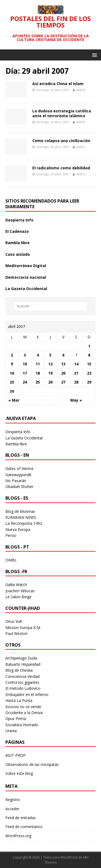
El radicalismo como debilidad (61, 168)
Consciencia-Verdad (22, 676)
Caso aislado (18, 254)
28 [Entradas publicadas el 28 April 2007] (76, 382)
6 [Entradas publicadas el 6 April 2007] (63, 355)
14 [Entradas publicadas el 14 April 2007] (76, 364)
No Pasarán (16, 481)
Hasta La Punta (19, 700)
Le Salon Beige (18, 597)
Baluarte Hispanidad (23, 664)
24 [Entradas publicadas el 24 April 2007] (25, 382)
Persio (11, 535)
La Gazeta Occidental (26, 289)
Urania (11, 731)
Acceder (12, 809)
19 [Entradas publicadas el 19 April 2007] (50, 373)
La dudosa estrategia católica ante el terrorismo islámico (62, 113)
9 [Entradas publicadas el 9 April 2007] (12, 364)
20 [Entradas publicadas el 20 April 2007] (63, 373)
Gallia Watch (16, 585)
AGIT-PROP (15, 755)
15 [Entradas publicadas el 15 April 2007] (89, 364)
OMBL (11, 560)
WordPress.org (18, 836)
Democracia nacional (26, 277)
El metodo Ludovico (23, 688)
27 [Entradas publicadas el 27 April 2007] (63, 382)
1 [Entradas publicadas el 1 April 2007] (89, 346)
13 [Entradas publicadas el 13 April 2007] (63, 364)
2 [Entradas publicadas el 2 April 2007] (12, 355)
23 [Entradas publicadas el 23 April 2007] (12, 382)
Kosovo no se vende (23, 707)
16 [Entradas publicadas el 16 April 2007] (12, 373)
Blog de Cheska (19, 670)
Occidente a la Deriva (24, 713)
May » (76, 400)
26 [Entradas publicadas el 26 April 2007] (50, 382)
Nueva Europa (18, 529)
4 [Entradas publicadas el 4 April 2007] (38, 355)
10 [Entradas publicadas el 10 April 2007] (25, 364)
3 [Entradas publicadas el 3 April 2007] (25, 355)
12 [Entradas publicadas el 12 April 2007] (50, 364)
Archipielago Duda (21, 658)
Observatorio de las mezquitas (32, 764)
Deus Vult (14, 621)
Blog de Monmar (20, 511)
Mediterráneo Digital (26, 266)
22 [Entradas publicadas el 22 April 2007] (89, 373)
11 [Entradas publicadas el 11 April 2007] (38, 364)
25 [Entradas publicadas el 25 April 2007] (38, 382)
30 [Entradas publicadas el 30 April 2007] (12, 391)
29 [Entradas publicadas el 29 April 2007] (89, 382)
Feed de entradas (21, 818)
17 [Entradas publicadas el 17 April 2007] (25, 373)
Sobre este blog (19, 773)
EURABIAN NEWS (21, 517)
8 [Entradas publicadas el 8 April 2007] (89, 355)
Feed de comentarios (24, 827)
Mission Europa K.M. (23, 628)
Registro (13, 800)
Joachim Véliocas (20, 591)
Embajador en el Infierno (27, 694)
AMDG (81, 90)
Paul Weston (16, 633)
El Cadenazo (17, 231)
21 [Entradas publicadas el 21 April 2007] (76, 373)
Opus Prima (16, 719)
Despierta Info (19, 220)
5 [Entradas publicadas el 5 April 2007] (50, 355)
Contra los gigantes (22, 682)
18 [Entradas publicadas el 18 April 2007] (38, 373)
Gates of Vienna (19, 468)
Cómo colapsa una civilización (61, 141)
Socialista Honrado (22, 725)
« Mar (14, 400)
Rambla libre (18, 243)
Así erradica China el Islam (58, 84)
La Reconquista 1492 (24, 523)
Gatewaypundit (18, 475)
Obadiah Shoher (19, 487)
